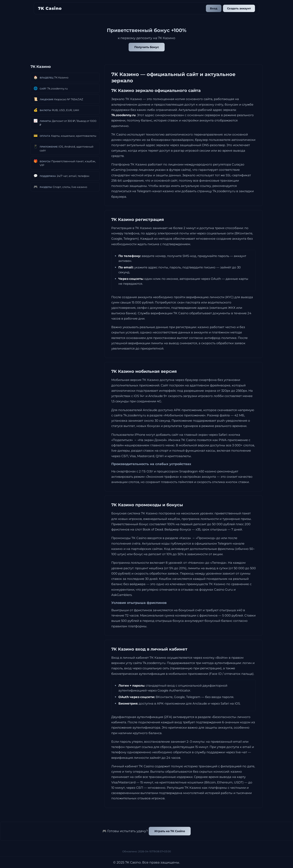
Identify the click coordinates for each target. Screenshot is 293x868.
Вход (214, 8)
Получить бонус (147, 47)
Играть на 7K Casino (170, 831)
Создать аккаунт (239, 8)
